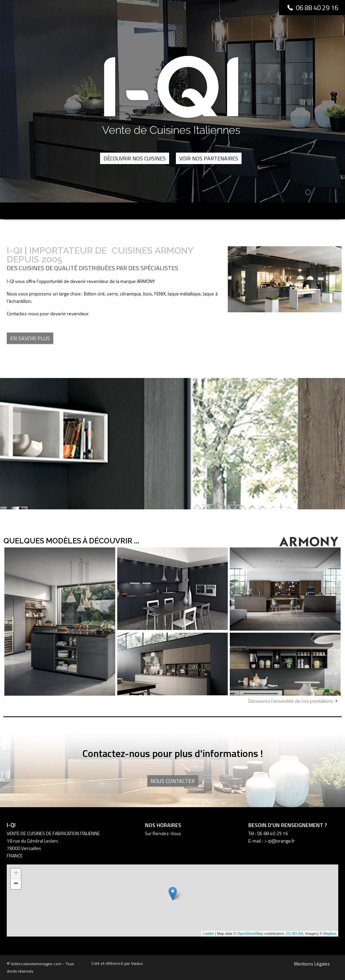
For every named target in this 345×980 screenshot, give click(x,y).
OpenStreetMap (250, 934)
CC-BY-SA (294, 934)
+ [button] (16, 874)
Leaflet (208, 934)
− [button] (16, 884)
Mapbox (330, 934)
